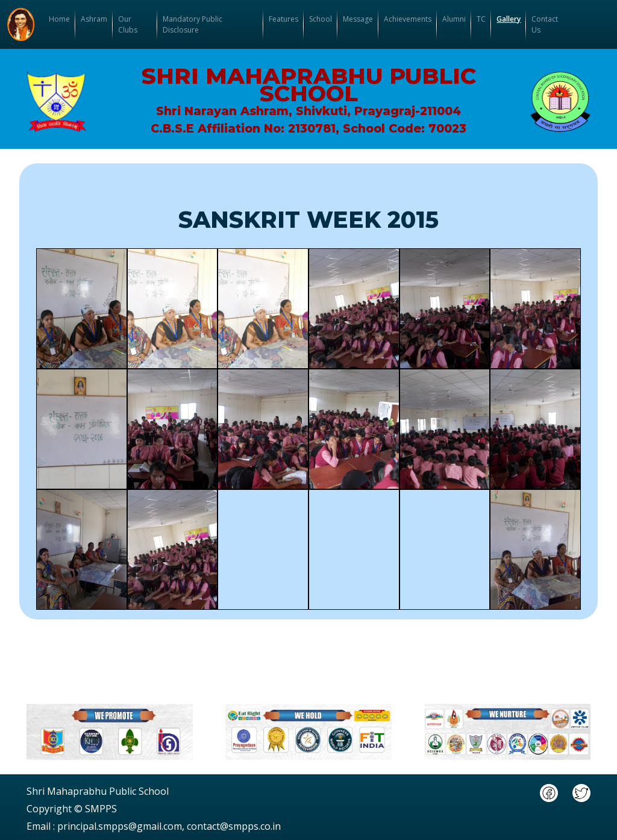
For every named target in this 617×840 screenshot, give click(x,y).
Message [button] (358, 19)
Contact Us (545, 24)
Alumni (454, 19)
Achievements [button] (408, 19)
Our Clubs (128, 24)
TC (481, 19)
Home (59, 19)
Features (283, 19)
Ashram (94, 19)
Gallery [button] (509, 19)
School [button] (321, 19)
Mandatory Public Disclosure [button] (193, 24)
